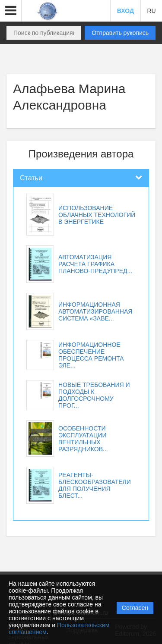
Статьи (31, 178)
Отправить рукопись (120, 33)
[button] (11, 11)
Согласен (135, 608)
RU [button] (151, 11)
